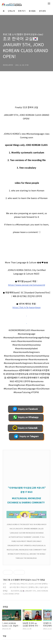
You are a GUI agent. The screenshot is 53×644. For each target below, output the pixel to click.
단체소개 (11, 11)
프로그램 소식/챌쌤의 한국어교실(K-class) (23, 34)
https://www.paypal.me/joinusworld (26, 285)
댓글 (5, 636)
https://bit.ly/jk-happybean (26, 307)
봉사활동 (32, 11)
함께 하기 (22, 11)
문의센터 (42, 11)
